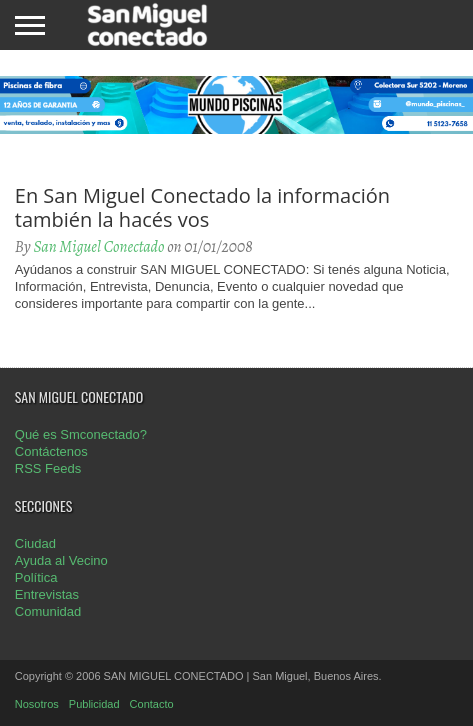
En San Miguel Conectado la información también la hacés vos (202, 208)
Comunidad (48, 611)
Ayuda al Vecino (61, 560)
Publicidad (94, 704)
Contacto (152, 704)
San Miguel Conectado (98, 247)
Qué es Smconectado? (81, 434)
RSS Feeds (48, 468)
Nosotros (37, 704)
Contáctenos (51, 451)
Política (36, 577)
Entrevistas (47, 594)
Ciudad (35, 543)
